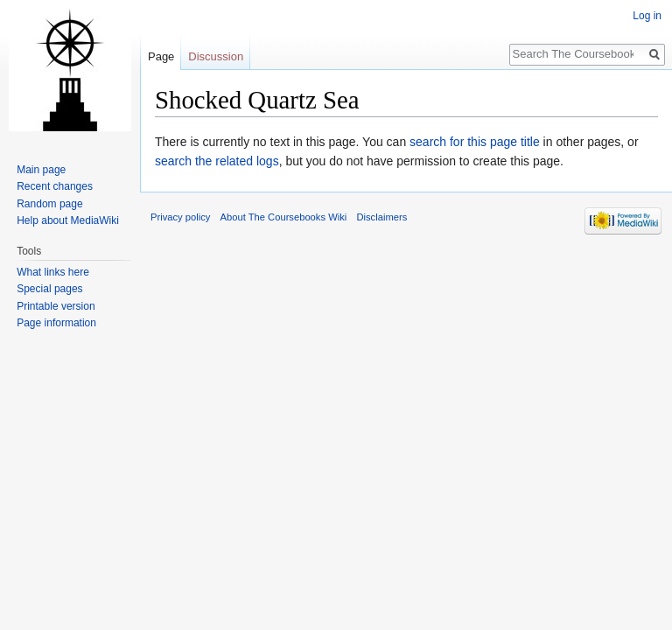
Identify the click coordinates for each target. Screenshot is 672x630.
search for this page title (475, 142)
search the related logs (217, 161)
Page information (56, 323)
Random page (49, 204)
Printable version (56, 306)
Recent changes (55, 186)
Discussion (216, 56)
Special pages (49, 289)
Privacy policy (180, 217)
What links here (53, 272)
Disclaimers (381, 217)
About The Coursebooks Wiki (284, 217)
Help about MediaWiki (68, 220)
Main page (41, 170)
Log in (647, 16)
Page (161, 56)
